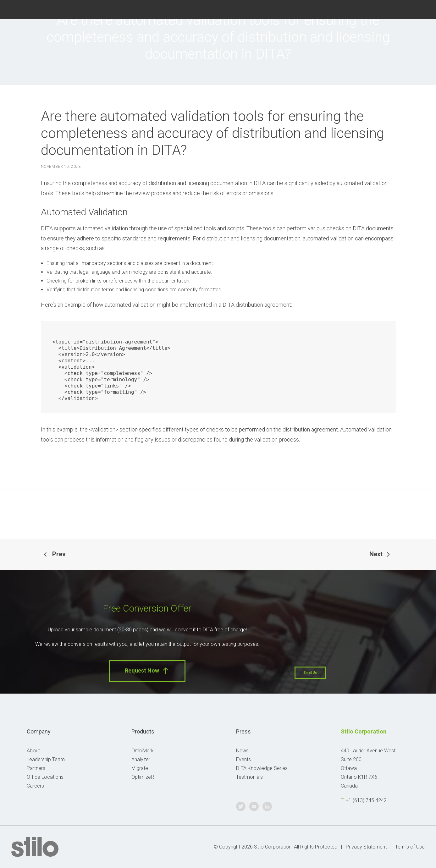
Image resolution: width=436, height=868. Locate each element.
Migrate (140, 768)
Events (243, 759)
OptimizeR (143, 777)
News (242, 751)
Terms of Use (410, 847)
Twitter (391, 9)
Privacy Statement (366, 847)
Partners (36, 768)
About (33, 751)
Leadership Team (46, 759)
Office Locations (45, 777)
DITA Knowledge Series (262, 768)
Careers (35, 786)
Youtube (407, 9)
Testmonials (249, 777)
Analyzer (141, 759)
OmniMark (143, 751)
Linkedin (422, 9)
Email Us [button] (310, 673)
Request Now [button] (147, 671)
